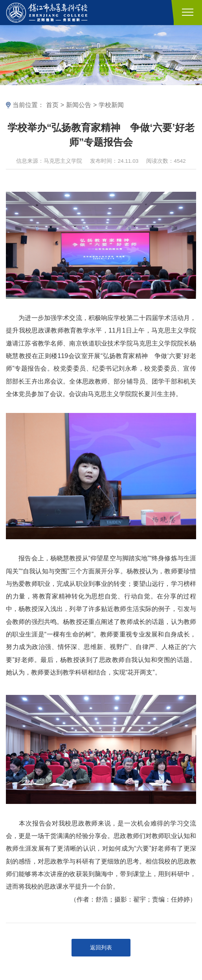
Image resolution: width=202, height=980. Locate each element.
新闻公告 (79, 105)
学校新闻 (111, 105)
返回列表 (101, 948)
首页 (52, 105)
